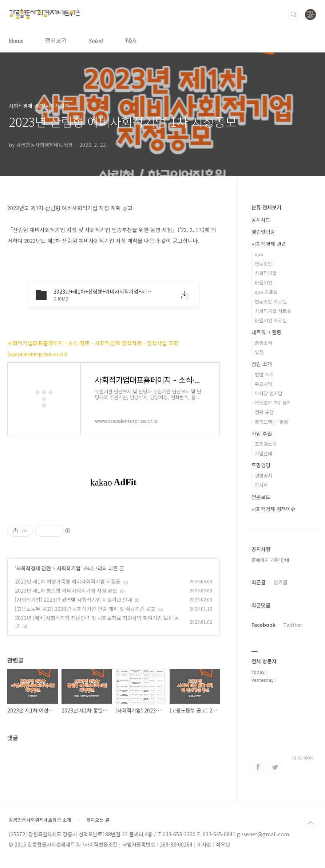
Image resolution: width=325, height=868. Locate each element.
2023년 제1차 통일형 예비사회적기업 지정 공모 (66, 590)
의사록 (261, 485)
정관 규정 (264, 412)
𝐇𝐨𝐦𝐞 (16, 40)
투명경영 (261, 465)
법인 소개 (262, 364)
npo (259, 254)
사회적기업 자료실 (273, 311)
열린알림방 (263, 232)
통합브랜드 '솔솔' (272, 422)
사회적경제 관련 (34, 568)
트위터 (275, 767)
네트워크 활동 (266, 332)
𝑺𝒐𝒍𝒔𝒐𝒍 (96, 40)
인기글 (280, 582)
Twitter (293, 625)
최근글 (259, 582)
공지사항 (261, 220)
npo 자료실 (266, 292)
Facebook (263, 625)
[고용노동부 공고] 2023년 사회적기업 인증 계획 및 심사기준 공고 (85, 609)
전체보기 (56, 40)
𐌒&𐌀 (131, 40)
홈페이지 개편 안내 (270, 560)
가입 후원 (262, 433)
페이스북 (258, 767)
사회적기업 (69, 568)
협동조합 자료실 (271, 301)
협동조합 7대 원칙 (273, 403)
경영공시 (263, 476)
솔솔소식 (263, 343)
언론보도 (261, 497)
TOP (310, 823)
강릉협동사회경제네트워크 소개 (40, 820)
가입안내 (263, 453)
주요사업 (263, 384)
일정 (259, 352)
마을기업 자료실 (271, 320)
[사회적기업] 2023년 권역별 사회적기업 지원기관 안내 (74, 600)
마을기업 (263, 282)
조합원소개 (266, 444)
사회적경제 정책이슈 (274, 509)
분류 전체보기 (266, 207)
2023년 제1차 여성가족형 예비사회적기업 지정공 (68, 581)
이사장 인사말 (269, 393)
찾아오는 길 (98, 820)
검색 (294, 15)
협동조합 (263, 264)
